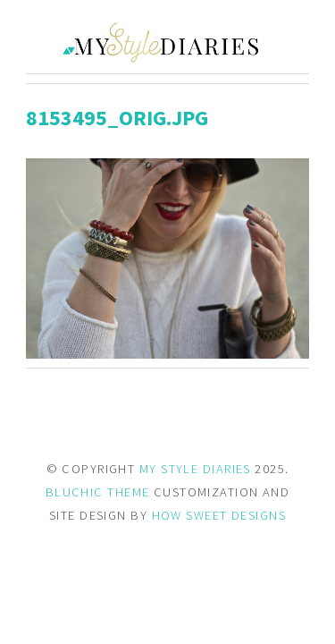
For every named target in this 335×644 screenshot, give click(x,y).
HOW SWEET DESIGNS (219, 515)
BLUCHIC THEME (98, 492)
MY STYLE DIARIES (195, 469)
